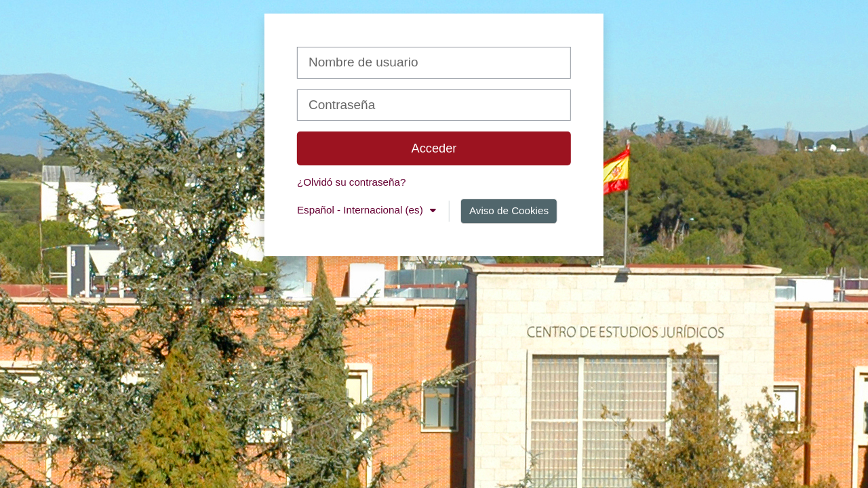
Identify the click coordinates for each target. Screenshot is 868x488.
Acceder (434, 148)
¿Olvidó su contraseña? (351, 182)
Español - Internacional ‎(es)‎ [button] (361, 210)
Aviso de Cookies (509, 210)
